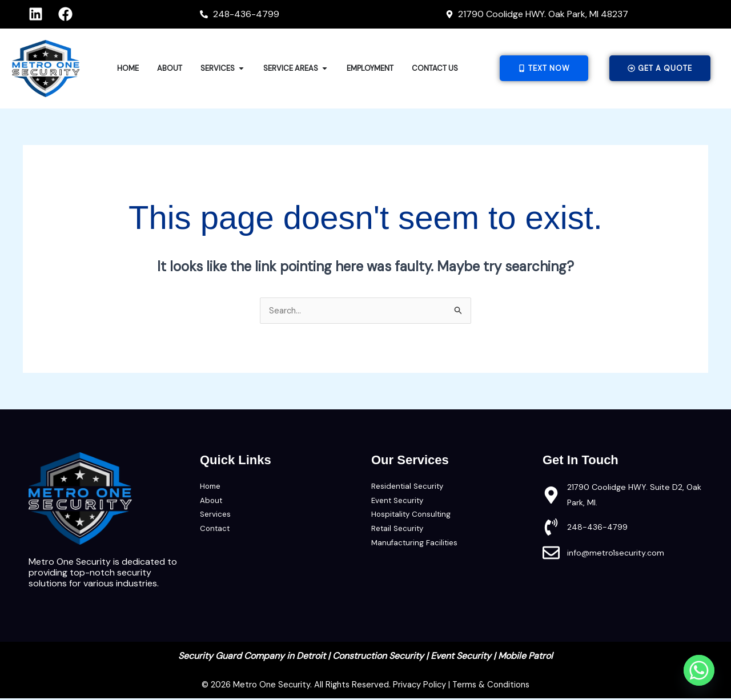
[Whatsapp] (699, 670)
